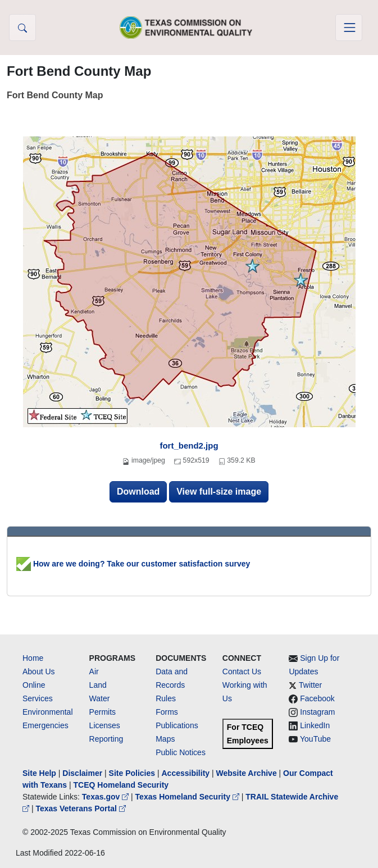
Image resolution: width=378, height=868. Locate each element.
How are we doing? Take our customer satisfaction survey (133, 564)
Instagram (317, 712)
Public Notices (181, 752)
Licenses (105, 725)
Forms (167, 712)
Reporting (106, 739)
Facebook (317, 698)
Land (98, 685)
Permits (103, 712)
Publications (177, 725)
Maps (165, 739)
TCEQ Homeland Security (121, 785)
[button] (22, 28)
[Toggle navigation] (349, 28)
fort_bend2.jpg (189, 446)
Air (94, 671)
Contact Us (242, 671)
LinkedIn (315, 725)
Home (33, 658)
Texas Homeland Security (188, 797)
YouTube (315, 739)
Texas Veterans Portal (80, 808)
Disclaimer (82, 773)
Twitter (310, 685)
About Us (39, 671)
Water (100, 698)
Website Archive (247, 773)
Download (138, 492)
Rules (166, 698)
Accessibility (186, 773)
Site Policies (132, 773)
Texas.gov (106, 797)
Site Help (39, 773)
